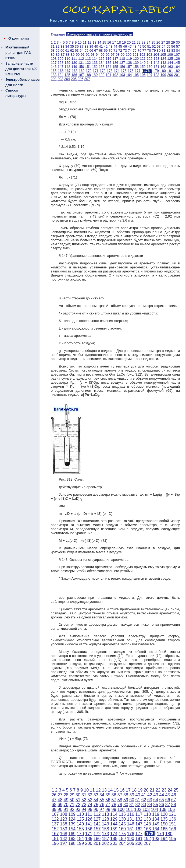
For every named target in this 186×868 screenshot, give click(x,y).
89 (73, 55)
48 (135, 46)
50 (144, 46)
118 (122, 59)
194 (129, 75)
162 (163, 67)
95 (103, 55)
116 (108, 59)
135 (108, 63)
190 (101, 75)
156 (122, 67)
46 (125, 46)
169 (82, 71)
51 (149, 46)
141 (150, 63)
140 (143, 63)
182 (177, 71)
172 (103, 71)
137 (122, 63)
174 (117, 71)
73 (125, 50)
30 (178, 42)
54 (163, 46)
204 (67, 79)
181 (170, 71)
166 (61, 71)
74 (130, 50)
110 (67, 59)
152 (95, 67)
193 (122, 75)
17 (114, 42)
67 (96, 50)
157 (129, 67)
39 (91, 46)
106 (170, 55)
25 (153, 42)
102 (142, 55)
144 (170, 63)
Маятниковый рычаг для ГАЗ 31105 (18, 53)
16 (109, 42)
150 (81, 67)
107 (177, 55)
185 (67, 75)
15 (104, 42)
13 (94, 42)
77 (144, 50)
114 (95, 59)
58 (53, 50)
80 (159, 50)
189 (95, 75)
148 (67, 67)
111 (74, 59)
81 (163, 50)
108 (54, 59)
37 (82, 46)
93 (93, 55)
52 (154, 46)
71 (115, 50)
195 (136, 75)
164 (177, 67)
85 (53, 55)
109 (60, 59)
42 (106, 46)
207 (87, 79)
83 (173, 50)
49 (139, 46)
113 (88, 59)
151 (88, 67)
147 (60, 67)
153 (101, 67)
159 (143, 67)
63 (77, 50)
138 (129, 63)
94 (98, 55)
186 (74, 75)
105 (163, 55)
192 (115, 75)
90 (78, 55)
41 (101, 46)
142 (156, 63)
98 (118, 55)
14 (99, 42)
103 (149, 55)
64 (82, 50)
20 (129, 42)
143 (163, 63)
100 (129, 55)
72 (120, 50)
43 (110, 46)
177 (137, 71)
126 (177, 59)
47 (130, 46)
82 (168, 50)
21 (134, 42)
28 (168, 42)
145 (177, 63)
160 (150, 67)
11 (85, 42)
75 (135, 50)
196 (143, 75)
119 (129, 59)
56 (173, 46)
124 (163, 59)
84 (178, 50)
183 (54, 75)
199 (163, 75)
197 (150, 75)
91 (83, 55)
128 (60, 63)
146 (54, 67)
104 (156, 55)
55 (168, 46)
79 (154, 50)
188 (88, 75)
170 (89, 71)
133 (95, 63)
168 (75, 71)
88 (68, 55)
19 (124, 42)
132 (88, 63)
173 (110, 71)
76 (139, 50)
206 (81, 79)
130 (74, 63)
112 (81, 59)
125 (170, 59)
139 (136, 63)
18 (119, 42)
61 (67, 50)
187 (81, 75)
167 (68, 71)
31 (53, 46)
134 (101, 63)
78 (149, 50)
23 (144, 42)
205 (74, 79)
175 (124, 71)
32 (58, 46)
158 (136, 67)
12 (90, 42)
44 (115, 46)
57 (178, 46)
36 (77, 46)
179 (156, 71)
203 (60, 79)
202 (54, 79)
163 (170, 67)
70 (110, 50)
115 (101, 59)
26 (158, 42)
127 (54, 63)
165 (54, 71)
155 (115, 67)
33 (62, 46)
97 (113, 55)
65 (86, 50)
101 (135, 55)
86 (58, 55)
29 (173, 42)
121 (143, 59)
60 (62, 50)
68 (101, 50)
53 (159, 46)
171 (96, 71)
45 (120, 46)
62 (72, 50)
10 (80, 42)
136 (115, 63)
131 (81, 63)
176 (130, 71)
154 (108, 67)
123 (156, 59)
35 (72, 46)
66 (91, 50)
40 (96, 46)
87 (63, 55)
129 (67, 63)
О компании (19, 38)
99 (123, 55)
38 (86, 46)
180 (163, 71)
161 (156, 67)
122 (150, 59)
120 (136, 59)
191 (108, 75)
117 (115, 59)
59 (58, 50)
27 (163, 42)
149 (74, 67)
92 (88, 55)
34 (67, 46)
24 (148, 42)
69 (106, 50)
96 (108, 55)
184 (60, 75)
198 (156, 75)
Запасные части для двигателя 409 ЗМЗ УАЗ (21, 69)
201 (177, 75)
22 (139, 42)
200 (170, 75)
